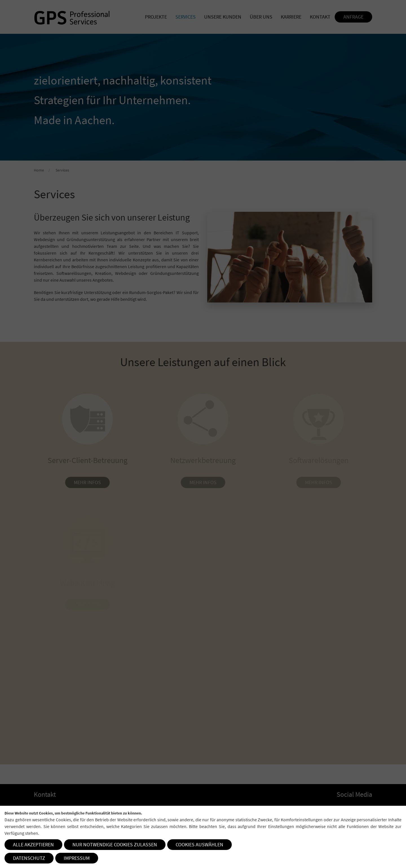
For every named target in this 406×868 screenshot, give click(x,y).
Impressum (77, 858)
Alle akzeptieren (33, 844)
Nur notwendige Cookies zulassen (115, 844)
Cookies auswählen (199, 844)
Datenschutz (29, 858)
